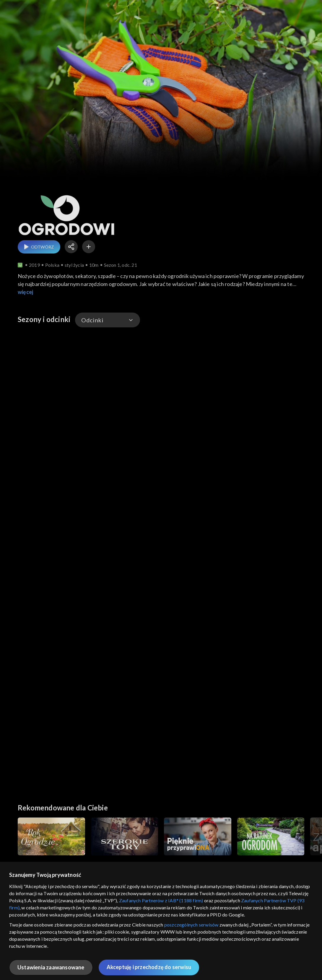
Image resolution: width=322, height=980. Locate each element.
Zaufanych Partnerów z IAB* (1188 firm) (161, 900)
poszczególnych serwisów (191, 925)
